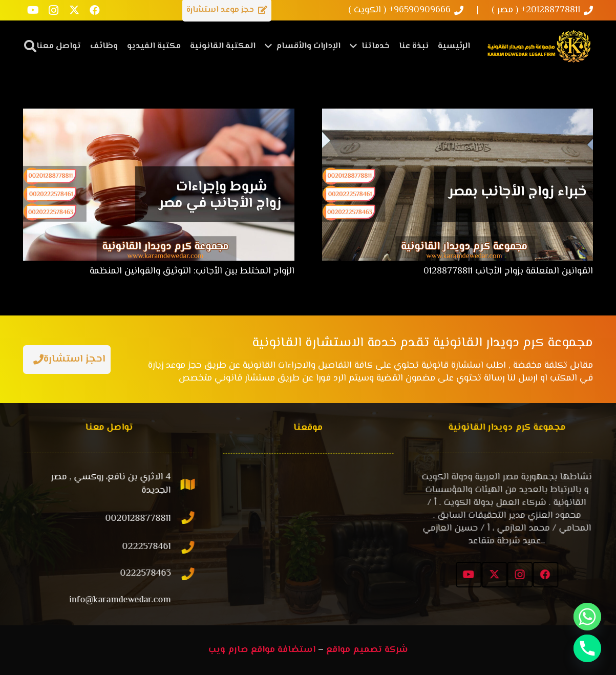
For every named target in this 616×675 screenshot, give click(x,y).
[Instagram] (54, 10)
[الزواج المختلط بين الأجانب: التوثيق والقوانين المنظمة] (159, 115)
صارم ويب (228, 650)
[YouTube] (33, 10)
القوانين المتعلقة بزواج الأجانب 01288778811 (508, 271)
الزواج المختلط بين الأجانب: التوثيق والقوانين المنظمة (192, 271)
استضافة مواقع (283, 650)
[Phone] (587, 648)
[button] (30, 46)
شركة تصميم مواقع (367, 650)
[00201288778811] (189, 519)
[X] (74, 10)
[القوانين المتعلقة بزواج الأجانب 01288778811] (458, 115)
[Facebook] (95, 10)
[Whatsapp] (587, 617)
